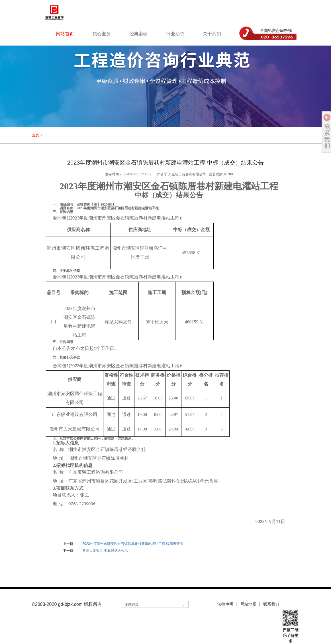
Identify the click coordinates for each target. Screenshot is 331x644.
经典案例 (138, 34)
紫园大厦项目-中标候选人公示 (105, 551)
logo (62, 12)
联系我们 (271, 604)
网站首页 (65, 34)
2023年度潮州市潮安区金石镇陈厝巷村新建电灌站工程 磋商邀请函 (133, 544)
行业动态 (175, 34)
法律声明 (225, 604)
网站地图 (248, 604)
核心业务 (102, 34)
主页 (36, 135)
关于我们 (212, 34)
